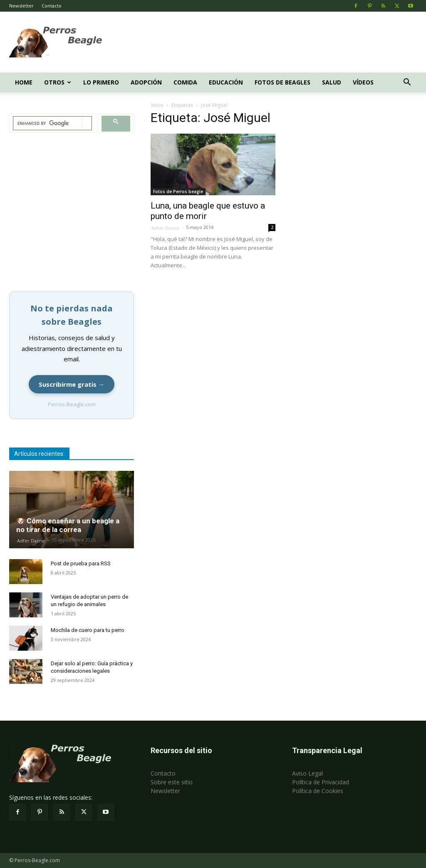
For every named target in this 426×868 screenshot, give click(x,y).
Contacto (52, 6)
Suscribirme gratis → (72, 384)
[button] (407, 83)
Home (24, 82)
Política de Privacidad (321, 782)
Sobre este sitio (172, 782)
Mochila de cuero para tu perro (88, 630)
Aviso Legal (307, 773)
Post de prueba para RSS (81, 563)
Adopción (146, 82)
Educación (226, 82)
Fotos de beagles (282, 82)
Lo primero (101, 82)
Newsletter (21, 6)
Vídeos (363, 82)
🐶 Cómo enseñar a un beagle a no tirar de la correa (68, 525)
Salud (332, 82)
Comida (185, 82)
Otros (58, 82)
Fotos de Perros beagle (178, 192)
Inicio (157, 105)
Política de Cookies (318, 791)
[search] (48, 123)
